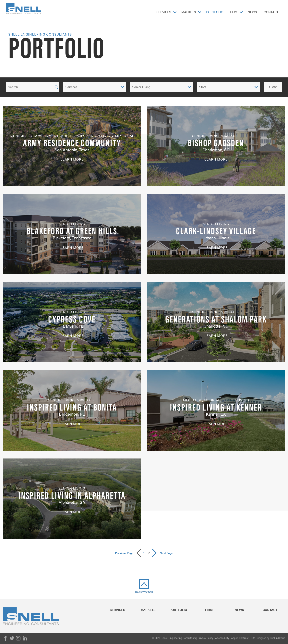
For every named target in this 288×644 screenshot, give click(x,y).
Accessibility (222, 638)
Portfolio (215, 12)
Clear (273, 87)
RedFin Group (277, 638)
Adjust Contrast (240, 638)
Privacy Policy (205, 638)
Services (164, 12)
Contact (271, 12)
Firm (234, 12)
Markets (189, 12)
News (252, 12)
